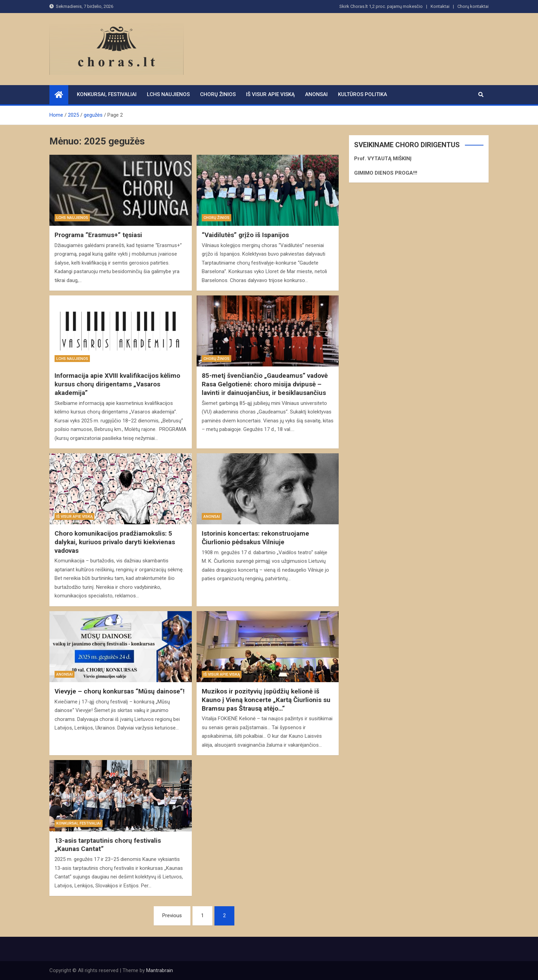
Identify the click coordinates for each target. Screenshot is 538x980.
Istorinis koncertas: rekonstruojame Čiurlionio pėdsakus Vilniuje (255, 538)
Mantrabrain (160, 970)
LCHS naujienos (168, 94)
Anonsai (316, 94)
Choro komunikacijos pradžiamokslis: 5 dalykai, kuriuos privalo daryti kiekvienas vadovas (115, 542)
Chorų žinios (218, 94)
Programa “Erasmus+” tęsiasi (98, 235)
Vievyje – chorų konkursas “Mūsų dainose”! (120, 691)
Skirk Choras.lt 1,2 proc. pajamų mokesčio (381, 6)
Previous (172, 915)
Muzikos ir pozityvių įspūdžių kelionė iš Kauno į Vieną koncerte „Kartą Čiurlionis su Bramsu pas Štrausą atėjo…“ (266, 700)
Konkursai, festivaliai (107, 94)
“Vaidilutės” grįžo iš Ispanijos (245, 235)
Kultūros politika (362, 94)
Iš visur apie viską (270, 94)
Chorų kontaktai (473, 6)
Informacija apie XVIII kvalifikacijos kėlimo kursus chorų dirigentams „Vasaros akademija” (117, 384)
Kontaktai (440, 6)
